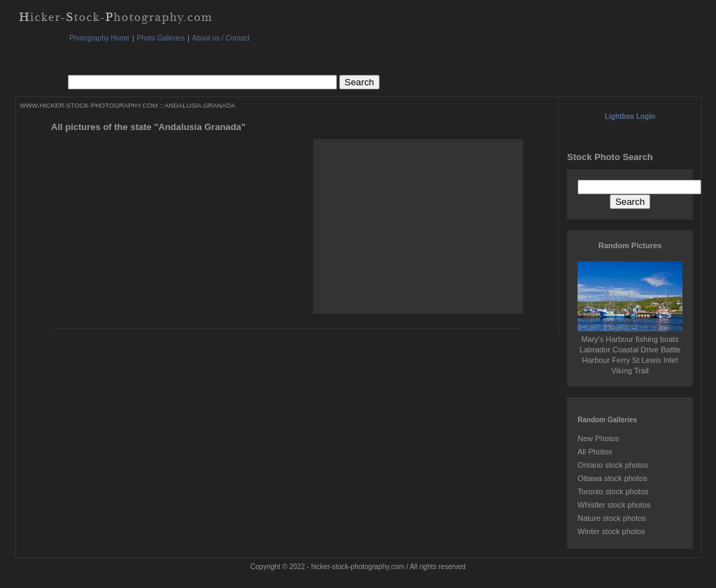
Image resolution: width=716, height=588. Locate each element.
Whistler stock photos (614, 505)
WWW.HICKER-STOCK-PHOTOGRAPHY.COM (88, 106)
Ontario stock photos (613, 465)
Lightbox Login (630, 116)
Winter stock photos (611, 531)
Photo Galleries (161, 38)
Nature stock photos (612, 518)
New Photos (598, 438)
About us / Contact (221, 38)
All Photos (595, 452)
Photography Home (99, 38)
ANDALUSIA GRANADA (200, 106)
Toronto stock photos (613, 492)
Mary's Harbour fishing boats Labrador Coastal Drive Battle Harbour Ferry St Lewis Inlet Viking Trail (630, 350)
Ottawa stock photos (613, 478)
